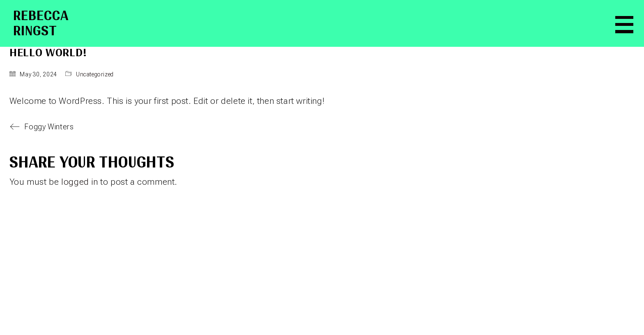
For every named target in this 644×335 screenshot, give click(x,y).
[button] (622, 23)
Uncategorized (95, 74)
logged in (79, 182)
